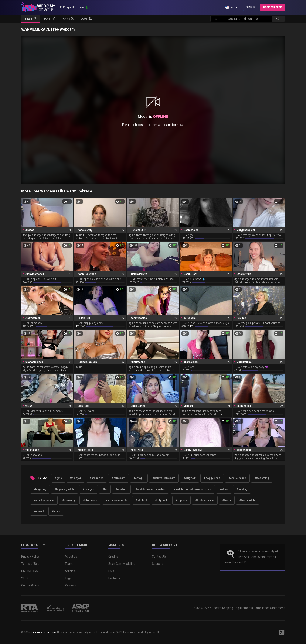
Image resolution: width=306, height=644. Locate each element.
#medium (121, 489)
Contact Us (159, 556)
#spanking (69, 500)
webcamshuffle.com (43, 632)
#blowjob (76, 478)
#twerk (227, 500)
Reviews (70, 585)
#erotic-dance (237, 478)
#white (56, 511)
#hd (105, 489)
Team (69, 564)
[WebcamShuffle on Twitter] (282, 632)
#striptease (90, 500)
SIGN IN (251, 7)
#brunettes (97, 478)
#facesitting (262, 478)
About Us (71, 556)
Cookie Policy (30, 585)
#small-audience (44, 500)
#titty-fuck (161, 500)
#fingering (40, 489)
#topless (181, 500)
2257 (25, 578)
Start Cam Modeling (122, 564)
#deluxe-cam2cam (164, 478)
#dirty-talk (190, 478)
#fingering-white (64, 489)
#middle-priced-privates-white (192, 489)
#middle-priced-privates (150, 489)
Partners (114, 578)
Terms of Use (30, 564)
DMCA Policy (30, 571)
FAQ (111, 571)
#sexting (242, 489)
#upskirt (39, 511)
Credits (113, 556)
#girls (58, 478)
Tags (68, 578)
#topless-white (205, 500)
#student (141, 500)
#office (224, 489)
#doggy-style (212, 478)
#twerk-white (247, 500)
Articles (70, 571)
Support (157, 564)
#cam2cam (118, 478)
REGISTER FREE (273, 7)
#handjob (89, 489)
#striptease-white (117, 500)
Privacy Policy (30, 556)
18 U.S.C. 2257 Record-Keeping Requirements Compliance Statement (238, 608)
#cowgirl (139, 478)
